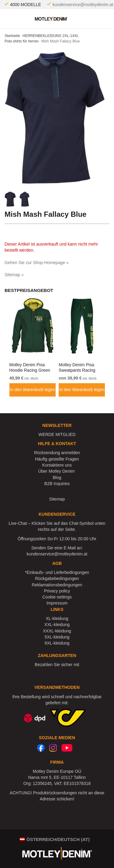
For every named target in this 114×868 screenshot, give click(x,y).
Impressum (57, 603)
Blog (57, 478)
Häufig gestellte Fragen (57, 459)
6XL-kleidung (57, 643)
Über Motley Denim (57, 471)
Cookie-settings (57, 597)
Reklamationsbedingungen (57, 585)
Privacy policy (57, 591)
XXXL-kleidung (57, 631)
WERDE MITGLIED (57, 434)
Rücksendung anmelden (57, 453)
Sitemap (57, 499)
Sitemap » (14, 275)
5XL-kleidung (57, 637)
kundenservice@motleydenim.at (83, 5)
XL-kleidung (57, 618)
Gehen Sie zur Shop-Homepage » (37, 263)
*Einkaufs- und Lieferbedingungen (57, 572)
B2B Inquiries (57, 484)
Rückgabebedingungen (57, 578)
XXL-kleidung (57, 625)
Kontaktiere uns (57, 465)
